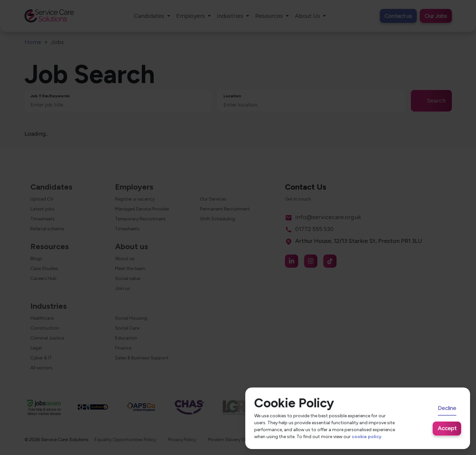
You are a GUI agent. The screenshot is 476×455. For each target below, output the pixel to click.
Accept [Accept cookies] (447, 428)
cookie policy (367, 437)
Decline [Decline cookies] (447, 408)
